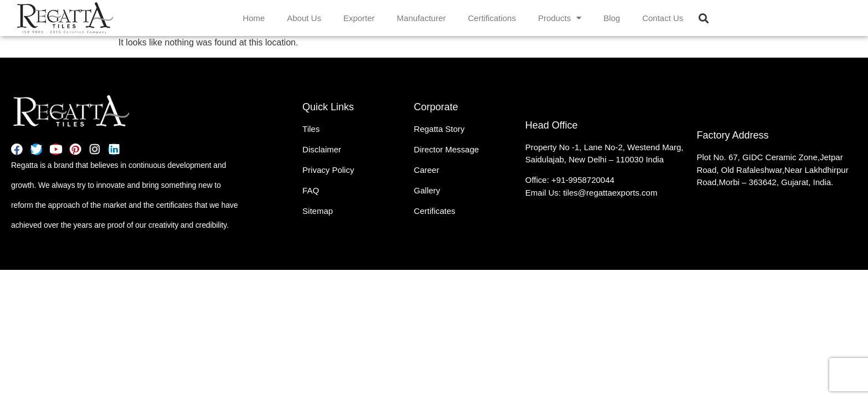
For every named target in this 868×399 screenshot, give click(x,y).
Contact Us (663, 18)
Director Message (447, 149)
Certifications (492, 18)
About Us (304, 18)
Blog (612, 18)
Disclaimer (322, 149)
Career (427, 170)
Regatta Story (440, 129)
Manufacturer (421, 18)
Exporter (359, 18)
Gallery (427, 190)
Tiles (311, 129)
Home (254, 18)
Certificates (435, 211)
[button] (703, 18)
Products (560, 18)
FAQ (311, 190)
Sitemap (317, 211)
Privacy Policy (328, 170)
